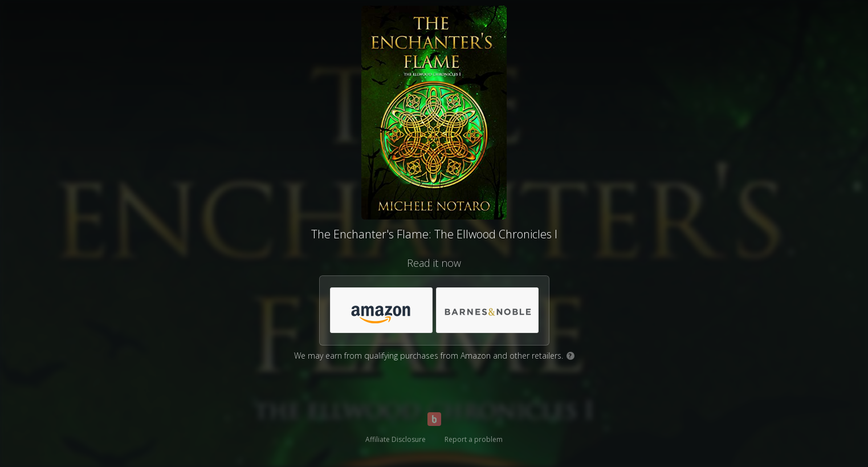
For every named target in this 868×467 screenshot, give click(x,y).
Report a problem (474, 439)
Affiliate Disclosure (396, 439)
